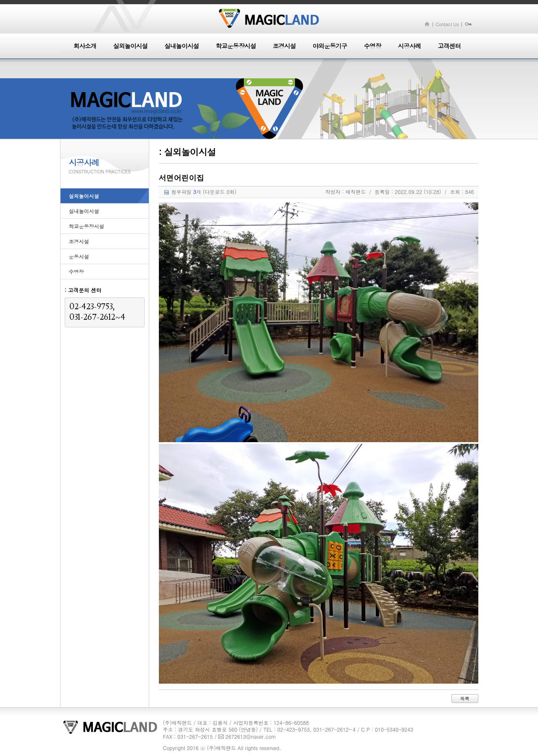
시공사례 (410, 46)
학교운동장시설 (236, 46)
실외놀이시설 (130, 46)
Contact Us (447, 24)
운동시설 (79, 256)
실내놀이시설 (182, 46)
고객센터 (449, 46)
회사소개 (85, 46)
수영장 (373, 46)
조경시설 (284, 46)
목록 (465, 699)
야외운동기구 (330, 46)
